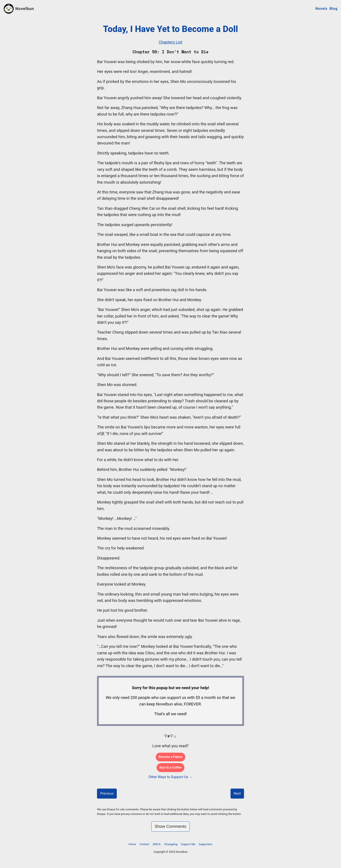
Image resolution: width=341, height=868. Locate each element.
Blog (334, 9)
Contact (145, 844)
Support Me (188, 844)
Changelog (171, 844)
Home (132, 844)
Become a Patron (171, 757)
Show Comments (170, 826)
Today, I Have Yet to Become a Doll (171, 29)
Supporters (206, 844)
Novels (322, 9)
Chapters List (170, 42)
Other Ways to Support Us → (170, 777)
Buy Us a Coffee (171, 768)
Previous (107, 793)
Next (237, 793)
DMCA (157, 844)
